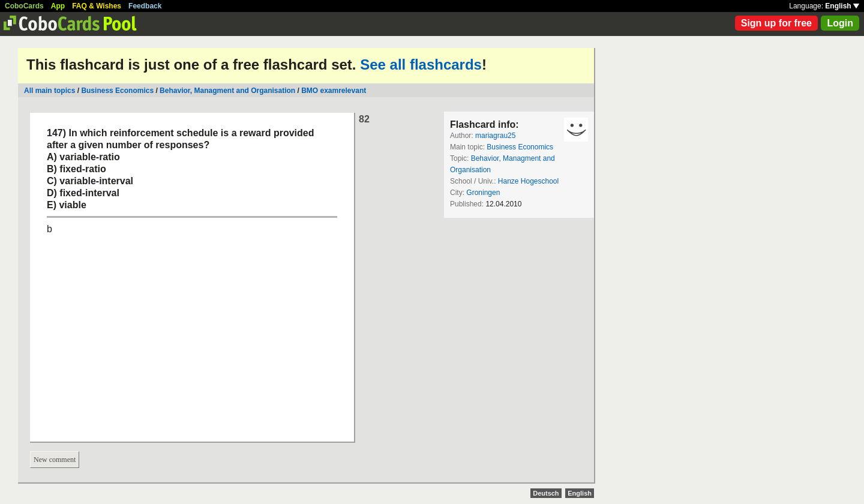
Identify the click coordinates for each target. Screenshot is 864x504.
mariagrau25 (495, 136)
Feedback (145, 6)
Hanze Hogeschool (528, 181)
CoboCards (24, 6)
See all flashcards (421, 64)
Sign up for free (776, 23)
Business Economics (117, 91)
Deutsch (546, 493)
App (58, 6)
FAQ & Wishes (97, 6)
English (842, 6)
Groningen (483, 193)
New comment (55, 460)
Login (840, 23)
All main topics (49, 91)
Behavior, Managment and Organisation (227, 91)
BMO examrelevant (334, 91)
